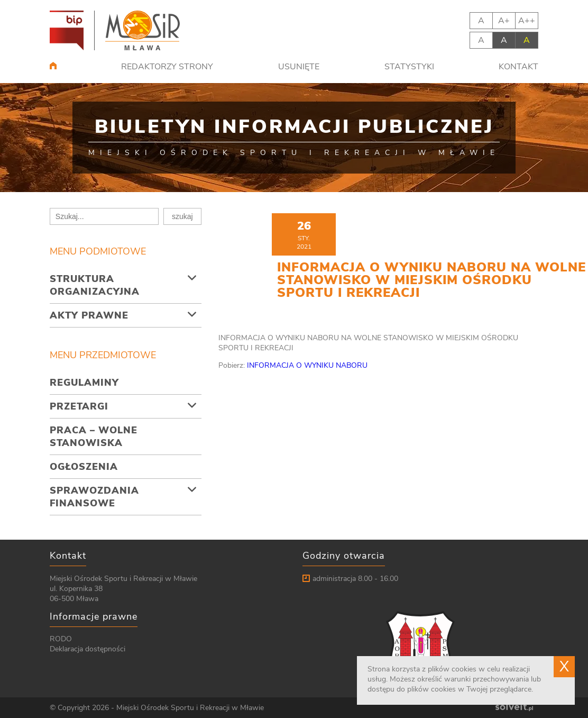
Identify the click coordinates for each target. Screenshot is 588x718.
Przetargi (79, 406)
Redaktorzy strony (167, 67)
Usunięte (299, 67)
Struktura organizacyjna (95, 285)
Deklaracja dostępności (88, 649)
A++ (527, 21)
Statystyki (409, 67)
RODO (61, 639)
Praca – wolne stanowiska (94, 437)
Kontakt (518, 67)
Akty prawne (89, 315)
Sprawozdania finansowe (94, 497)
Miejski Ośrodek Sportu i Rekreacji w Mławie (190, 708)
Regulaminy (84, 383)
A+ (504, 21)
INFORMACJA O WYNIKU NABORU (307, 365)
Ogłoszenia (84, 467)
